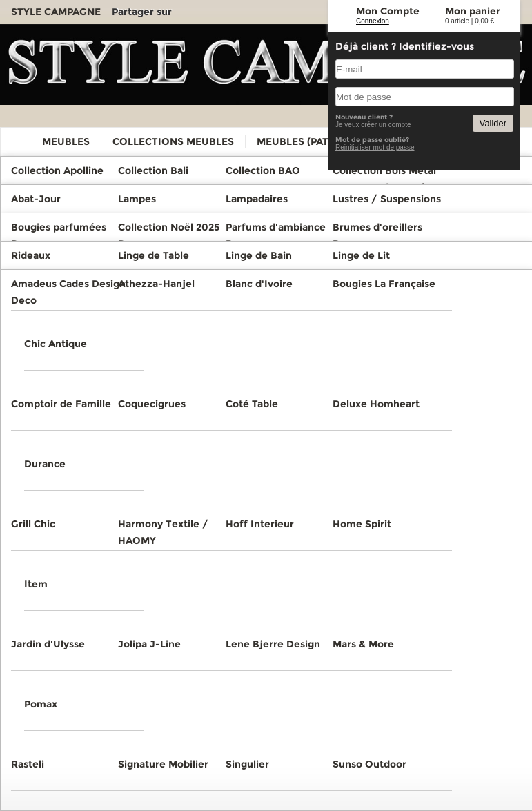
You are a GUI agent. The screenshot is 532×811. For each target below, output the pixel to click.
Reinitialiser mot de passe (375, 147)
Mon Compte (388, 11)
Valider (493, 123)
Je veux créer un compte (373, 125)
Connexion (373, 21)
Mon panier (473, 11)
